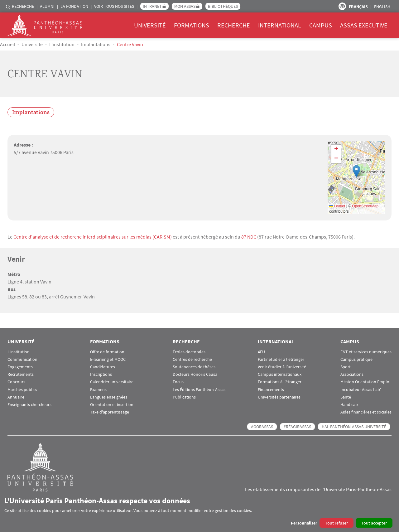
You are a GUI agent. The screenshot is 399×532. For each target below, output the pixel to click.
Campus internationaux (280, 374)
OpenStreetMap (365, 206)
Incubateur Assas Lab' (361, 390)
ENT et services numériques (366, 352)
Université (150, 25)
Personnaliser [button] (304, 523)
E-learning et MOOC (108, 359)
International (280, 25)
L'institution (62, 44)
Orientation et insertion (112, 405)
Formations (192, 25)
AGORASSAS (262, 427)
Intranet (152, 6)
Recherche (23, 6)
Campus (321, 25)
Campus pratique (356, 359)
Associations (352, 374)
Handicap (349, 405)
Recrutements (21, 374)
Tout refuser (337, 523)
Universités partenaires (279, 397)
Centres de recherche (192, 359)
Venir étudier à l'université (282, 367)
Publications (184, 397)
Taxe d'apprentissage (110, 412)
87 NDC (249, 237)
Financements (271, 390)
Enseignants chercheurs (29, 405)
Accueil (7, 44)
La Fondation (74, 6)
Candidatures (103, 367)
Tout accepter (374, 523)
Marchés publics (22, 390)
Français (358, 7)
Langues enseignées (109, 397)
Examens (98, 390)
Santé (346, 397)
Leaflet (337, 206)
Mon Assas (185, 6)
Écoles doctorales (189, 352)
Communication (22, 359)
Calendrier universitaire (112, 382)
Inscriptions (101, 374)
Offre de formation (107, 352)
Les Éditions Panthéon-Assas (199, 390)
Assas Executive (364, 25)
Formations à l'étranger (280, 382)
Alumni (47, 6)
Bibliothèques (223, 6)
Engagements (20, 367)
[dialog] (199, 512)
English (382, 7)
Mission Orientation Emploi (365, 382)
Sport (346, 367)
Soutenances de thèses (194, 367)
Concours (16, 382)
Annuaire (16, 397)
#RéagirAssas (297, 427)
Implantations (96, 44)
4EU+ (262, 352)
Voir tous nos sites (114, 6)
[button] (356, 171)
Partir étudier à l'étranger (281, 359)
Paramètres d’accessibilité (342, 6)
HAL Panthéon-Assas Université (354, 427)
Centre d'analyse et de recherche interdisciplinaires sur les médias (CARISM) (93, 237)
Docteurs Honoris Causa (195, 374)
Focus (178, 382)
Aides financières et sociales (366, 412)
